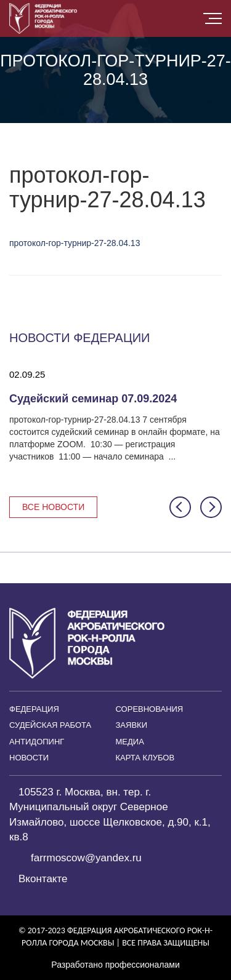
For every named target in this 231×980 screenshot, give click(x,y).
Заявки (132, 725)
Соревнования (150, 709)
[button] (180, 507)
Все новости (53, 507)
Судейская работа (50, 725)
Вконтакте (43, 879)
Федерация (34, 709)
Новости (29, 758)
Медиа (130, 742)
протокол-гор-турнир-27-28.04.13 (75, 243)
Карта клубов (145, 758)
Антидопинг (37, 742)
